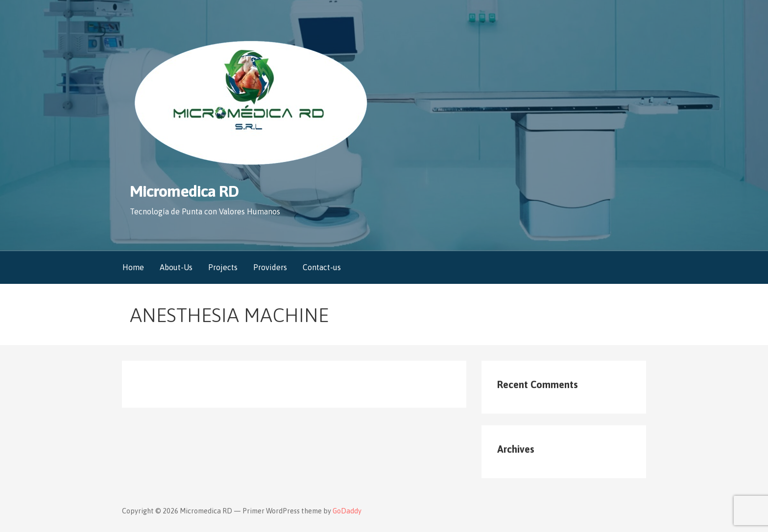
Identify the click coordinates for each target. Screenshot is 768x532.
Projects (223, 267)
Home (133, 267)
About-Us (176, 267)
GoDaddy (347, 511)
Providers (270, 267)
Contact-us (322, 267)
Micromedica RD (184, 191)
